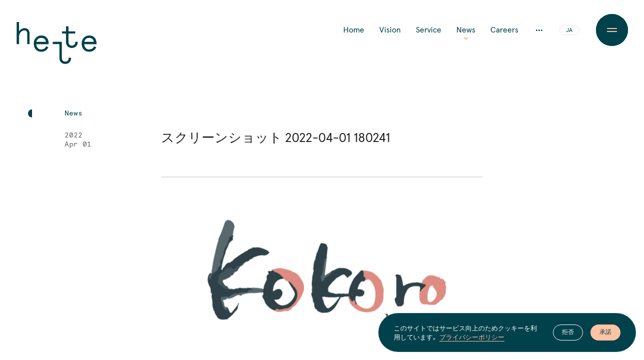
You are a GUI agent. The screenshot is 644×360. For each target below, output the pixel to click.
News (466, 30)
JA (569, 30)
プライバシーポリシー (472, 337)
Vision (390, 30)
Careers (504, 30)
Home (354, 30)
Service (429, 30)
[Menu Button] (612, 30)
